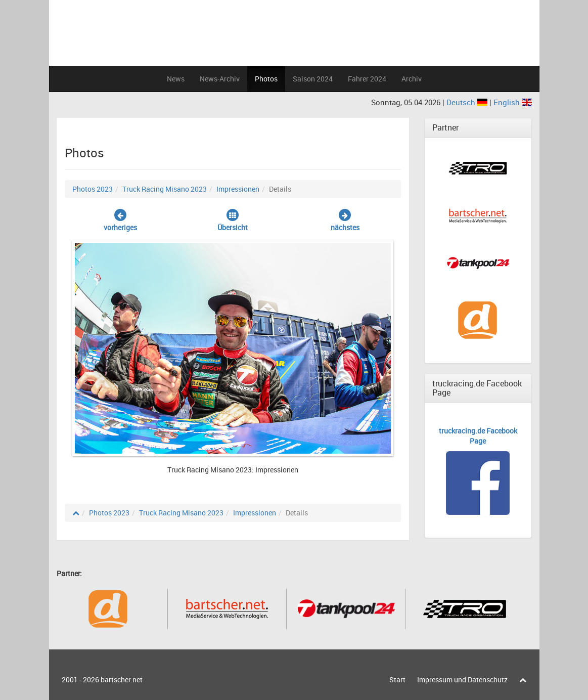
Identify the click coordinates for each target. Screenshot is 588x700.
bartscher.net (122, 680)
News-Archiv (220, 79)
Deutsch (468, 102)
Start (397, 680)
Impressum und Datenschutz (462, 680)
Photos (266, 79)
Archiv (412, 79)
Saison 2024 (313, 79)
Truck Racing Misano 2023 (165, 189)
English (513, 102)
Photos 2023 (93, 189)
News (176, 79)
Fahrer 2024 (367, 79)
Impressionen (238, 189)
